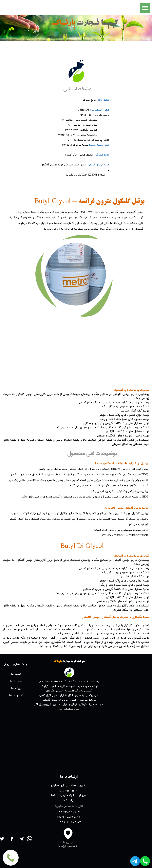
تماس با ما (16, 695)
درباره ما (16, 674)
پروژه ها (16, 688)
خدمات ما (16, 681)
